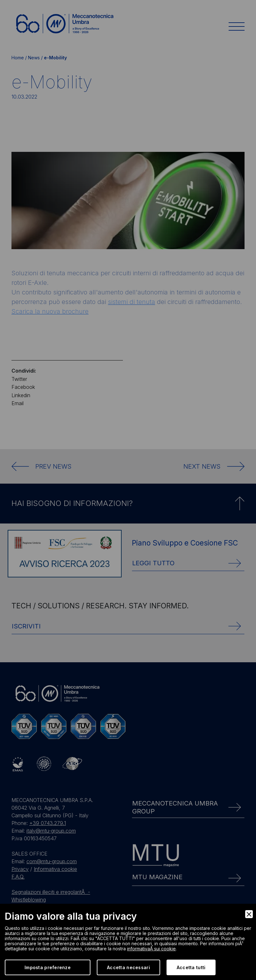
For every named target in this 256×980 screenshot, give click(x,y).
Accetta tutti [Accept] (191, 967)
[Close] (249, 914)
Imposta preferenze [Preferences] (48, 967)
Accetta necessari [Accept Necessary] (128, 967)
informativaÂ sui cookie (151, 949)
